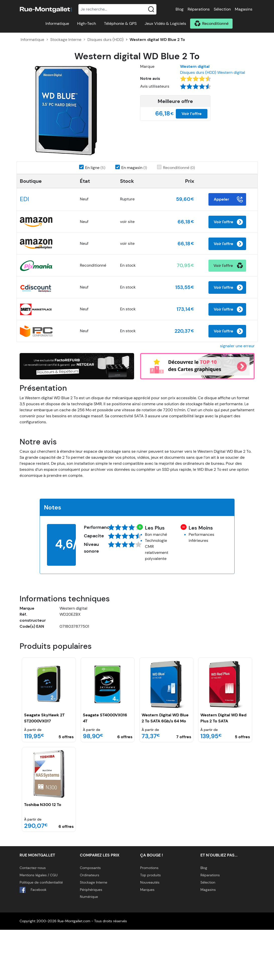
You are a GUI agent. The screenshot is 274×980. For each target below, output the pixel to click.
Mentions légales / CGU (39, 925)
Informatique (57, 23)
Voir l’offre (192, 114)
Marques (147, 940)
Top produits (150, 925)
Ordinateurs (90, 925)
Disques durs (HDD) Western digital (213, 72)
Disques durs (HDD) (105, 40)
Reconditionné (215, 23)
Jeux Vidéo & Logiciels (165, 23)
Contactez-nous (33, 918)
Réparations (199, 9)
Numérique (89, 947)
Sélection (222, 9)
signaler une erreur (237, 396)
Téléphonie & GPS (120, 23)
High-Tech (87, 23)
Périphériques (91, 940)
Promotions (149, 918)
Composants (90, 918)
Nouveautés (150, 933)
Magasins (244, 9)
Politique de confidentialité (41, 933)
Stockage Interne (66, 40)
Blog (180, 9)
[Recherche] (118, 9)
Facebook (33, 940)
